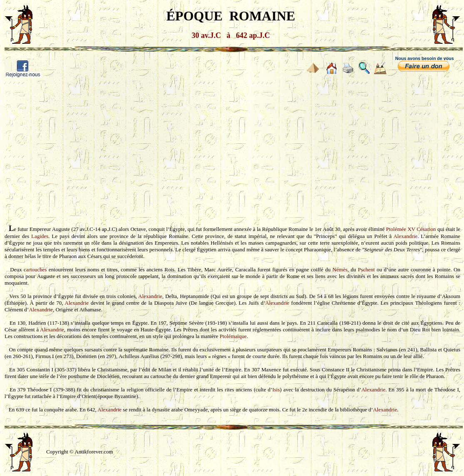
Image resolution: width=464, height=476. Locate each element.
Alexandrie (405, 236)
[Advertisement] (232, 145)
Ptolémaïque (233, 336)
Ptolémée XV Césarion (411, 229)
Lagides (40, 236)
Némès (340, 269)
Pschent (366, 269)
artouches (37, 269)
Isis (276, 390)
